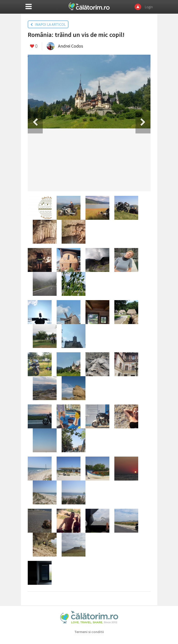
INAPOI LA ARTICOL (48, 24)
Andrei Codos (70, 46)
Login (149, 7)
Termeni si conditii (89, 632)
